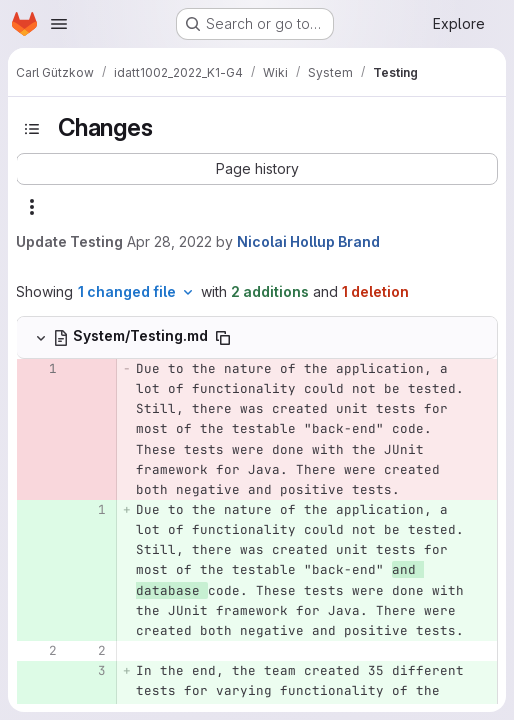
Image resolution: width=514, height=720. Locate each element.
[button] (257, 169)
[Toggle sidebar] (32, 129)
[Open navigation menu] (59, 24)
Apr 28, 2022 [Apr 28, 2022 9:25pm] (169, 241)
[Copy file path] (223, 338)
